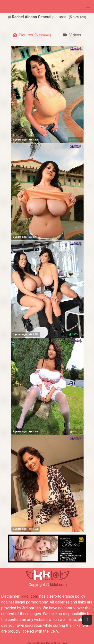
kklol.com (58, 585)
